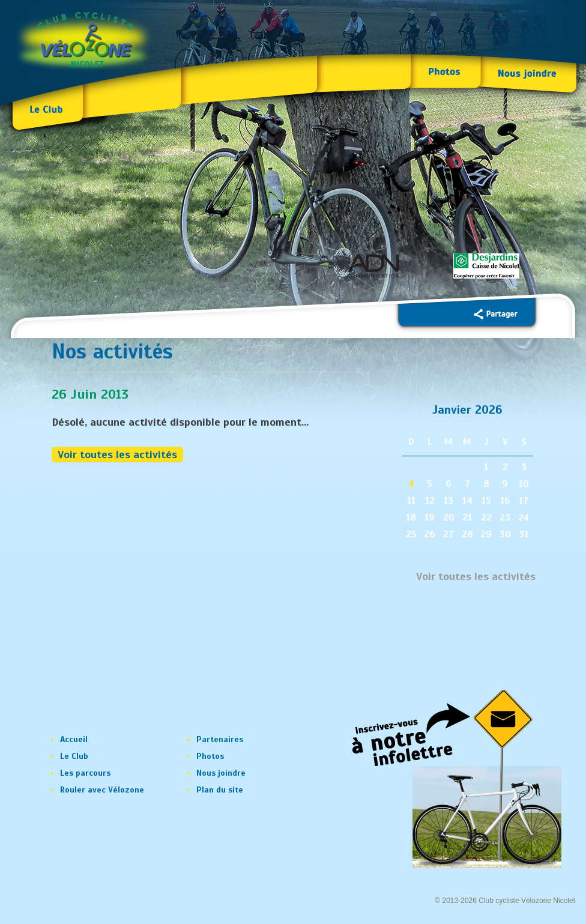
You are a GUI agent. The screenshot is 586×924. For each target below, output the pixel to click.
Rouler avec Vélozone (102, 790)
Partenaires (220, 739)
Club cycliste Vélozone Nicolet (527, 901)
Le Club (74, 756)
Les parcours (85, 773)
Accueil (74, 739)
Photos (210, 756)
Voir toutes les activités (117, 454)
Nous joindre (221, 773)
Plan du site (220, 790)
